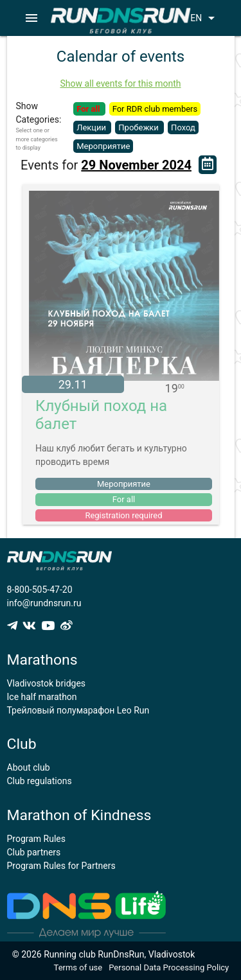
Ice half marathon (42, 697)
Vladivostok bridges (47, 683)
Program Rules (37, 839)
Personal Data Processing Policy (169, 967)
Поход (183, 127)
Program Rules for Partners (61, 866)
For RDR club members (155, 109)
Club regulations (40, 781)
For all (89, 109)
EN (205, 18)
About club (29, 767)
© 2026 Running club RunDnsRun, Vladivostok (104, 954)
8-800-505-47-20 (40, 590)
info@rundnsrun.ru (44, 603)
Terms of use (78, 967)
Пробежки (139, 127)
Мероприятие (103, 146)
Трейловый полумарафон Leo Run (78, 710)
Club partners (34, 852)
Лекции (92, 127)
